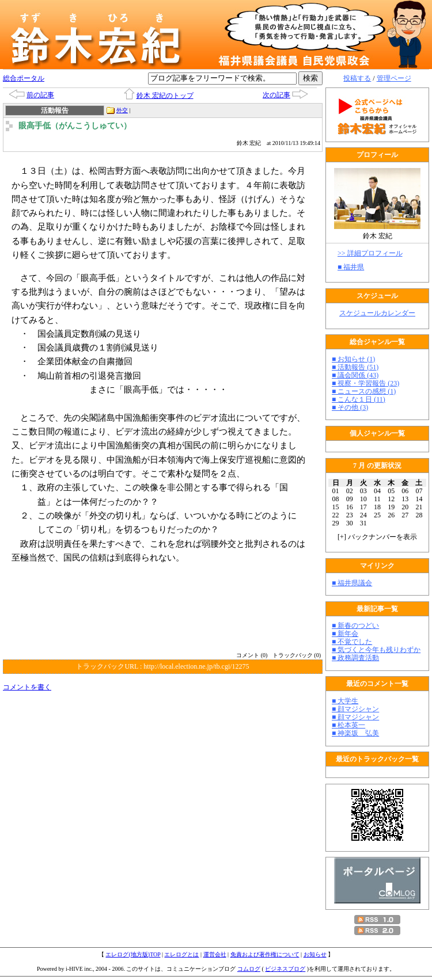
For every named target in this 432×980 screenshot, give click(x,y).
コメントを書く (27, 687)
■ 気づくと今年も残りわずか (376, 650)
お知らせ (315, 954)
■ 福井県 (351, 267)
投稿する (357, 78)
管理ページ (394, 78)
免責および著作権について (265, 954)
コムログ (249, 969)
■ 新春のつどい (355, 626)
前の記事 (40, 95)
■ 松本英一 (348, 725)
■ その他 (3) (350, 407)
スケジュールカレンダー (377, 313)
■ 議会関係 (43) (355, 375)
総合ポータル (24, 78)
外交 (122, 110)
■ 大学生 (345, 701)
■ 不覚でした (352, 642)
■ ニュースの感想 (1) (364, 391)
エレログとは (181, 954)
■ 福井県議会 (352, 583)
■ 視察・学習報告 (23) (365, 383)
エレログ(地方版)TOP (133, 954)
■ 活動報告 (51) (355, 367)
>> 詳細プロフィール (370, 253)
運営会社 (215, 954)
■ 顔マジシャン (355, 709)
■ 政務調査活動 (355, 658)
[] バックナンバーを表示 (377, 537)
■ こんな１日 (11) (359, 399)
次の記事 (276, 95)
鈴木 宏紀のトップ (165, 96)
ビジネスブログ (285, 969)
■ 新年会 (345, 634)
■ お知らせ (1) (353, 359)
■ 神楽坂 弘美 (355, 733)
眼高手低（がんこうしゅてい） (75, 126)
